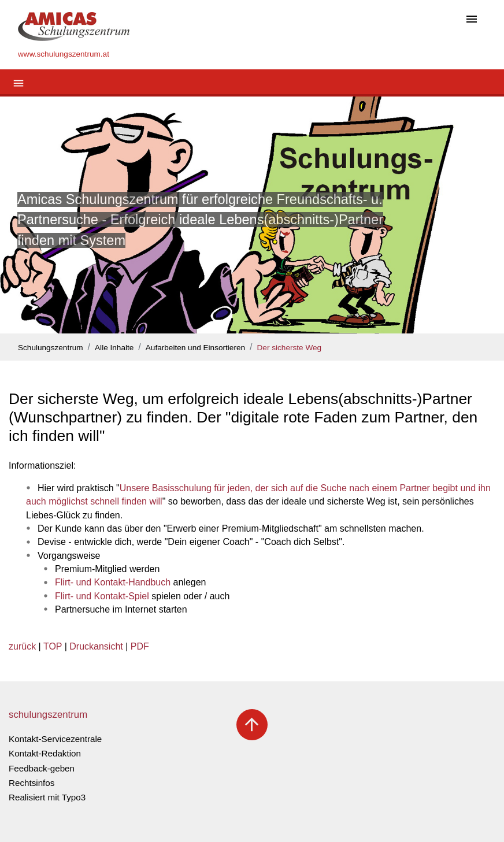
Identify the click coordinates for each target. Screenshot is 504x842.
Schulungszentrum (51, 348)
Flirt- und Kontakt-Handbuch (113, 582)
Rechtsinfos (31, 783)
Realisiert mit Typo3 (47, 797)
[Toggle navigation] (472, 20)
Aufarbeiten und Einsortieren (195, 348)
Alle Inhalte (114, 348)
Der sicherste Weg (290, 348)
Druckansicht (96, 646)
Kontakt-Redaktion (45, 753)
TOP (53, 646)
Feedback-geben (42, 768)
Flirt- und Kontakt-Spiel (102, 596)
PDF (140, 646)
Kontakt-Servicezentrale (55, 739)
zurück (22, 646)
